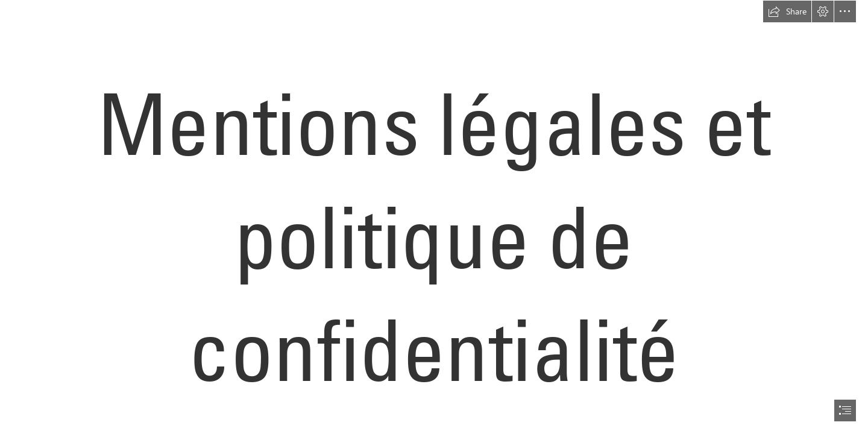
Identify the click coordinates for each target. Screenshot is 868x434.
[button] (787, 11)
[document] (434, 217)
